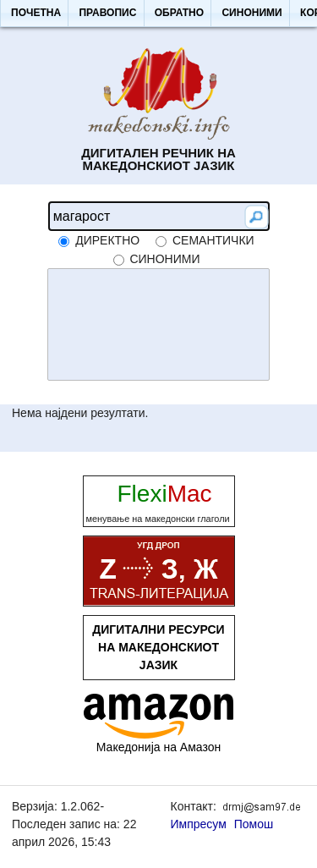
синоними (164, 259)
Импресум (199, 824)
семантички (213, 240)
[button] (36, 14)
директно (107, 240)
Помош (254, 824)
